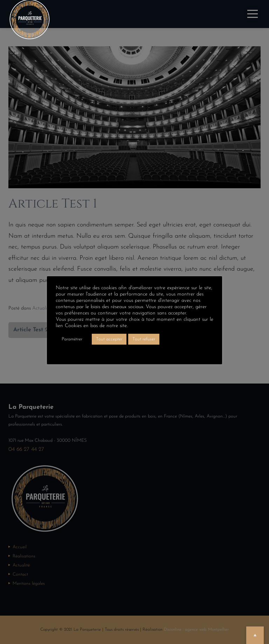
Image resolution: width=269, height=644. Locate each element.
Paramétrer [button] (72, 339)
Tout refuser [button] (144, 339)
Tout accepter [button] (109, 339)
